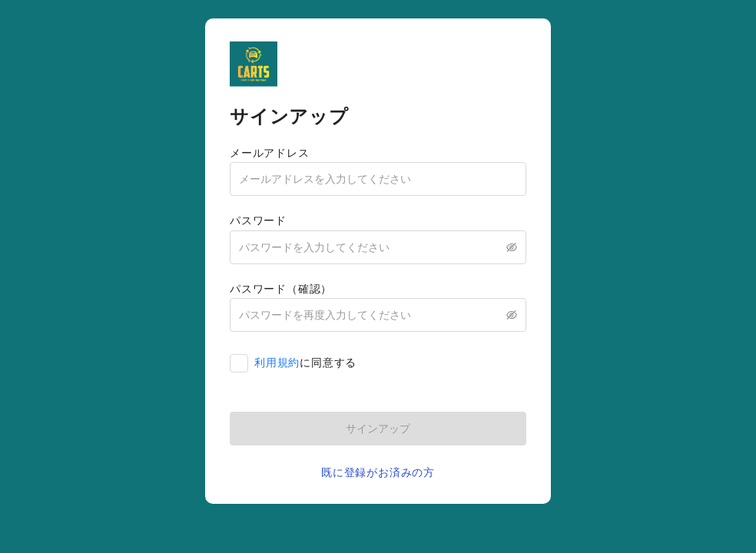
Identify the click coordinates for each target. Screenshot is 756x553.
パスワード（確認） (281, 289)
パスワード (258, 220)
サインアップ (378, 429)
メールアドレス (270, 153)
